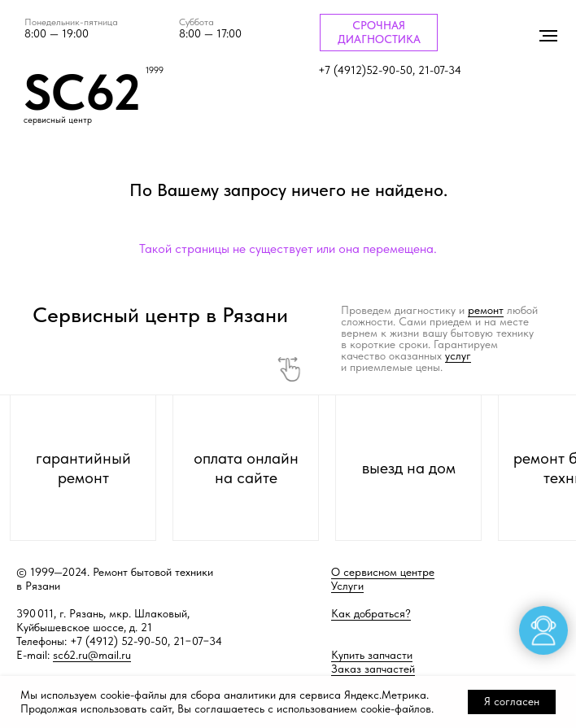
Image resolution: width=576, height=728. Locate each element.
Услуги (347, 586)
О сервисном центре (383, 572)
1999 (155, 70)
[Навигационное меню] (548, 36)
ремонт (486, 310)
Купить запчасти (372, 655)
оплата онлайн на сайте (246, 468)
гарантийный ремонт (83, 468)
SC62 (82, 92)
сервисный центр (58, 120)
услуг (458, 355)
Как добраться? (371, 613)
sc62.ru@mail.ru (92, 655)
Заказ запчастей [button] (373, 669)
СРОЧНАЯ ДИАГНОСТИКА (379, 32)
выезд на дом (409, 468)
